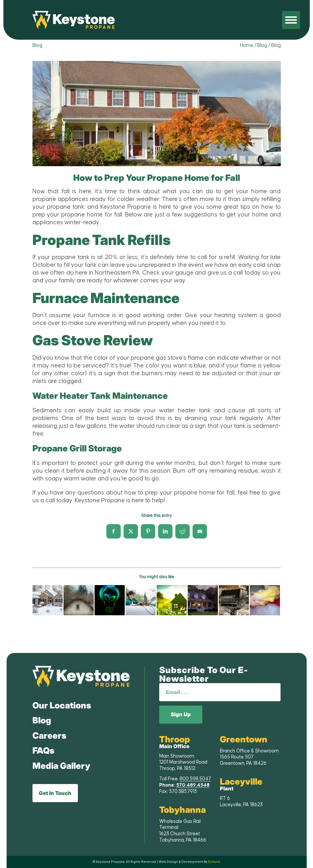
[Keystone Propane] (74, 20)
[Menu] (291, 20)
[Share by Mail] (200, 531)
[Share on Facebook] (114, 531)
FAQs (43, 750)
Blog (37, 45)
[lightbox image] (157, 113)
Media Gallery (61, 766)
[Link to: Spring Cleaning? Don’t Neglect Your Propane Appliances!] (265, 600)
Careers (49, 735)
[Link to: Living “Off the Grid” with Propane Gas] (110, 600)
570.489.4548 (193, 785)
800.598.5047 (195, 779)
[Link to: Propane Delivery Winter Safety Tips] (48, 600)
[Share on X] (131, 531)
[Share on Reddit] (183, 531)
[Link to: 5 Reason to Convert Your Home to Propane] (203, 600)
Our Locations (62, 705)
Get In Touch (55, 793)
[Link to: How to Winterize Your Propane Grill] (234, 600)
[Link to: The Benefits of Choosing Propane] (141, 600)
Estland (214, 862)
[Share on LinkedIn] (165, 531)
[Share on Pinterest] (148, 531)
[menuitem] (291, 20)
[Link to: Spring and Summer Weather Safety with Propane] (79, 600)
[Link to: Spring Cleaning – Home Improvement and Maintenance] (172, 600)
